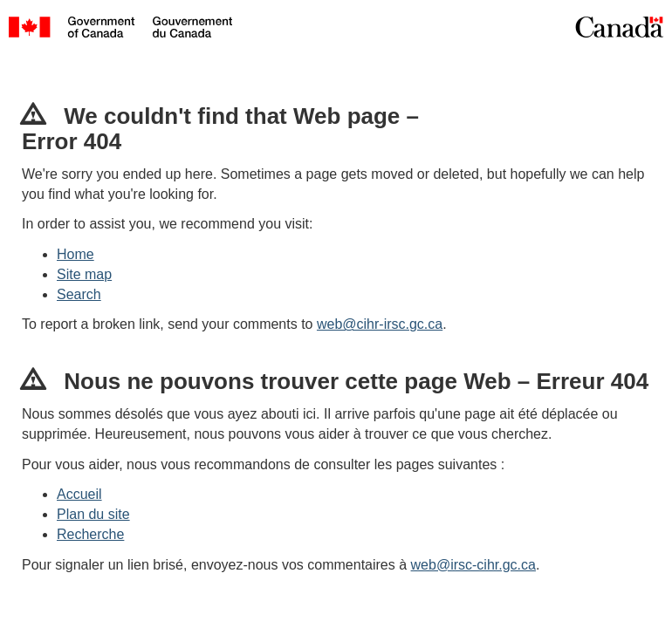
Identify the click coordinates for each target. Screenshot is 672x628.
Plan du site (93, 514)
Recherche (90, 534)
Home (75, 254)
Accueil (79, 494)
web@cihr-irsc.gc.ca (380, 324)
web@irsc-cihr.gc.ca (473, 565)
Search (79, 294)
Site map (84, 274)
